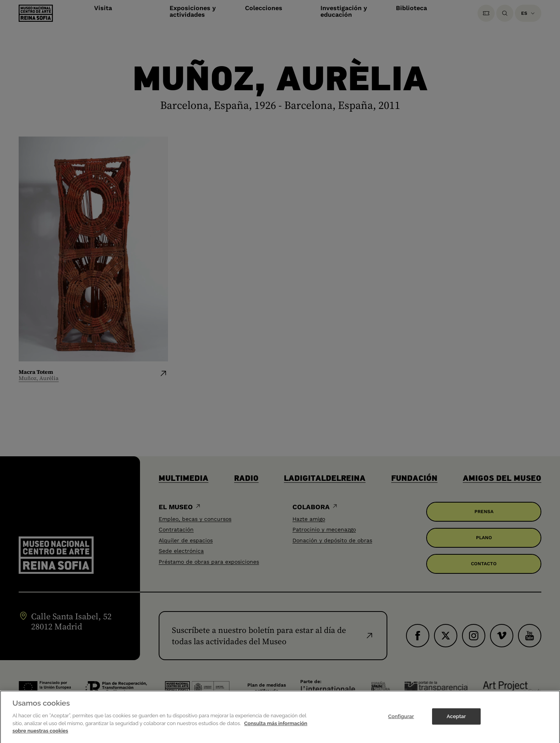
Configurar (401, 721)
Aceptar (456, 721)
